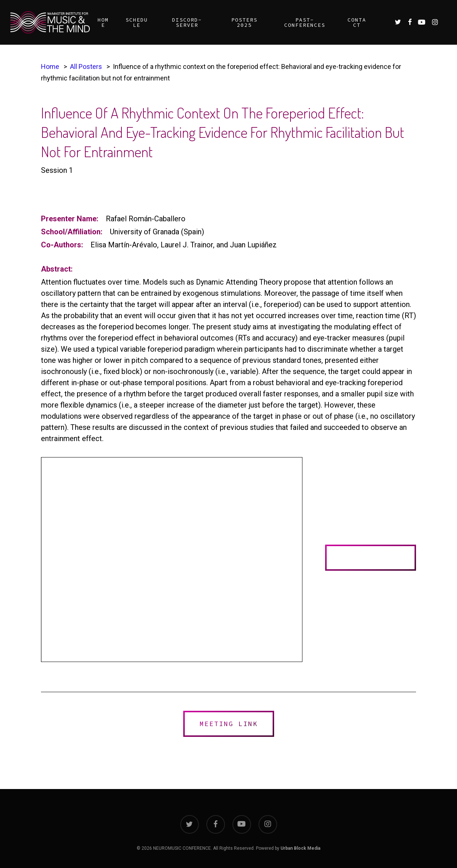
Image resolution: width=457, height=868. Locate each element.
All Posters (86, 66)
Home (50, 66)
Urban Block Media (300, 848)
